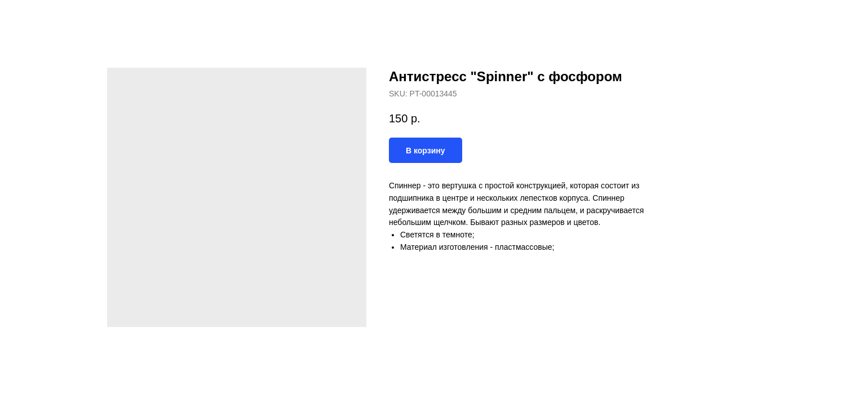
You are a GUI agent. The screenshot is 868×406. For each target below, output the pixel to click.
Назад (33, 17)
